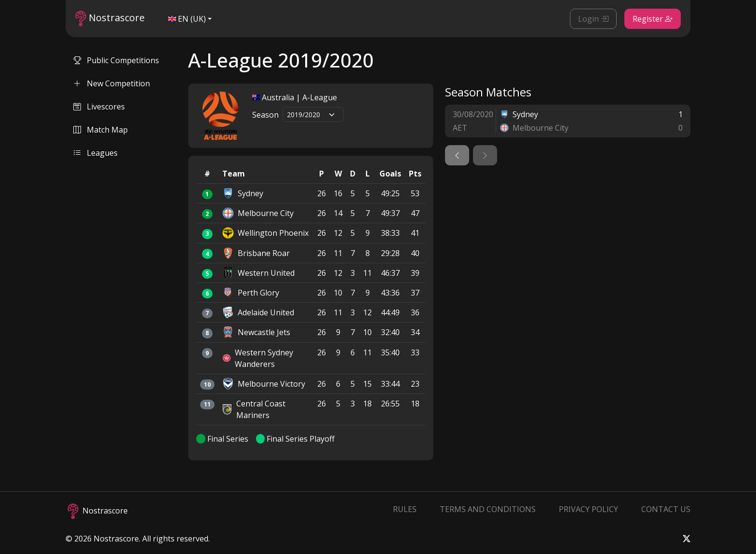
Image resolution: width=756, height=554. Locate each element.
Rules (405, 509)
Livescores (99, 107)
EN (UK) (187, 19)
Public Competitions (116, 60)
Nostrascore (110, 19)
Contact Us (666, 509)
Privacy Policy (588, 509)
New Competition (112, 83)
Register (653, 19)
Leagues (95, 153)
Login (593, 19)
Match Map (101, 130)
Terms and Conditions (488, 509)
